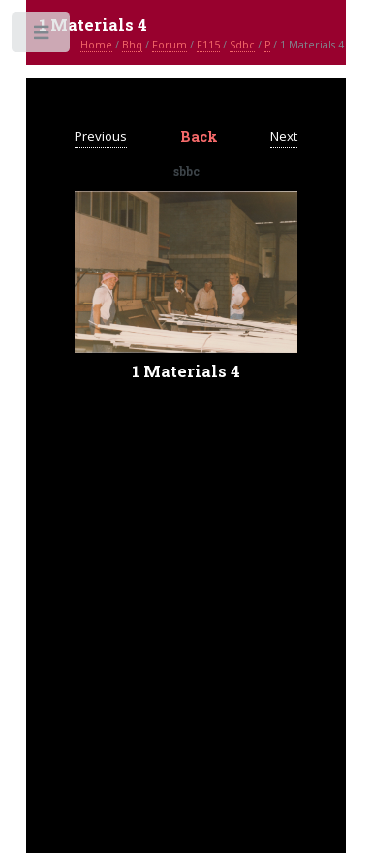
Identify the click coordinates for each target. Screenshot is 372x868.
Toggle (42, 36)
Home (96, 45)
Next (284, 136)
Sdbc (242, 45)
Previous (101, 136)
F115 (208, 45)
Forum (170, 45)
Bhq (132, 45)
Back (199, 136)
